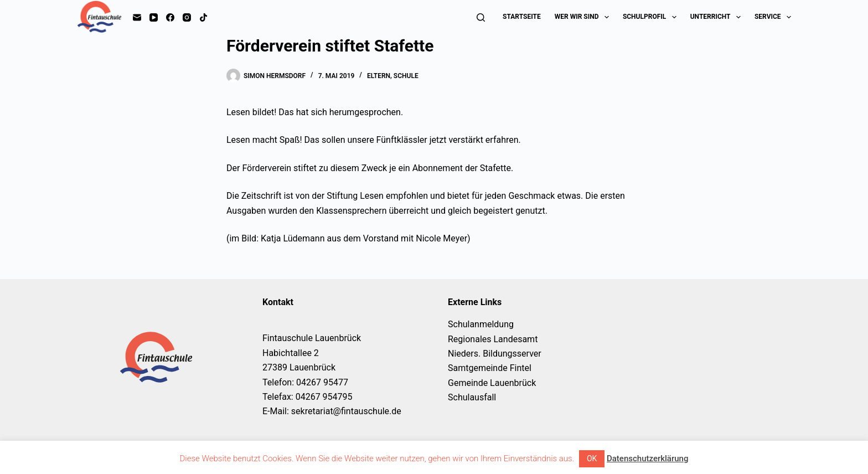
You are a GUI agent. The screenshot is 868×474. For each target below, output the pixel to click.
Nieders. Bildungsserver (495, 354)
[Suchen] (481, 17)
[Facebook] (170, 17)
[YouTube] (154, 17)
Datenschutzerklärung (647, 458)
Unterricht (718, 17)
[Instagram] (187, 17)
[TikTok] (203, 17)
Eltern (379, 76)
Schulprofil (652, 17)
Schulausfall (472, 397)
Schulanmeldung (481, 324)
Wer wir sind (584, 17)
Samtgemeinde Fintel (490, 368)
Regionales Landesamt (493, 339)
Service (773, 17)
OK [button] (592, 458)
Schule (406, 76)
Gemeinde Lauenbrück (492, 383)
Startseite (522, 17)
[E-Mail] (137, 17)
